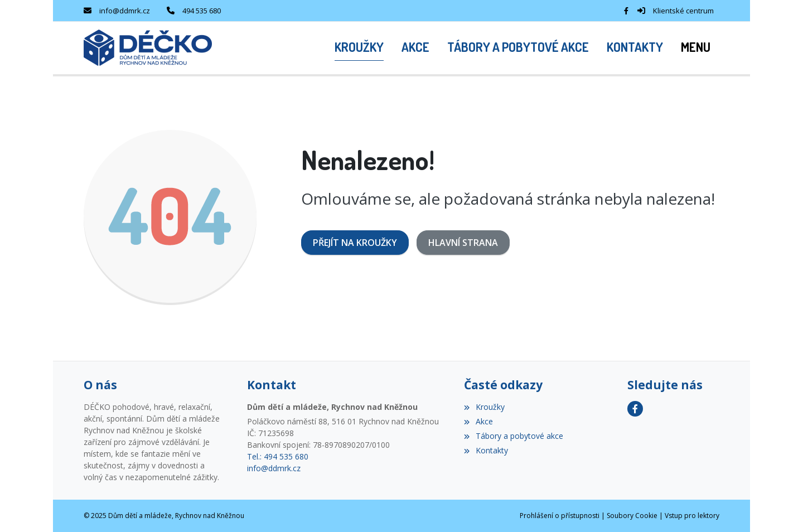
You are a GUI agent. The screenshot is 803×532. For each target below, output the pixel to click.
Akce (478, 421)
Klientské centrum (683, 11)
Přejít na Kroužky (355, 243)
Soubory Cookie (632, 516)
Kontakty (486, 450)
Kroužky (484, 407)
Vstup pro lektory (692, 516)
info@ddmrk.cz (125, 11)
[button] (696, 48)
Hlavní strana (463, 243)
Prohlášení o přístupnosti (560, 516)
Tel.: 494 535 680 (278, 456)
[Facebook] (626, 11)
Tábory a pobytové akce (513, 436)
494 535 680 (202, 11)
